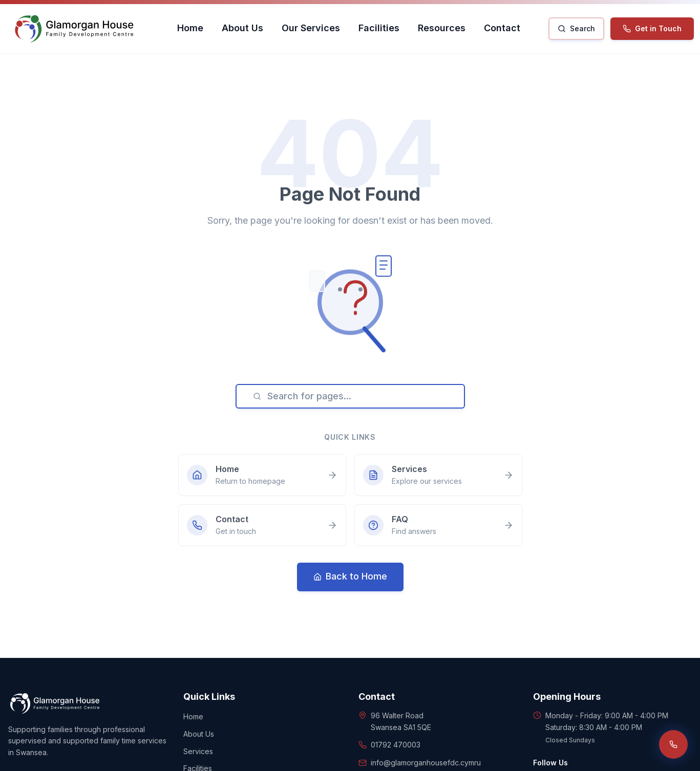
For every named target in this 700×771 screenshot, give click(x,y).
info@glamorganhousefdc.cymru (426, 763)
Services (198, 751)
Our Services (311, 28)
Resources (442, 28)
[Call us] (673, 744)
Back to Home (350, 576)
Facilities (379, 28)
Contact (502, 28)
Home (190, 28)
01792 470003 (396, 745)
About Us (242, 28)
